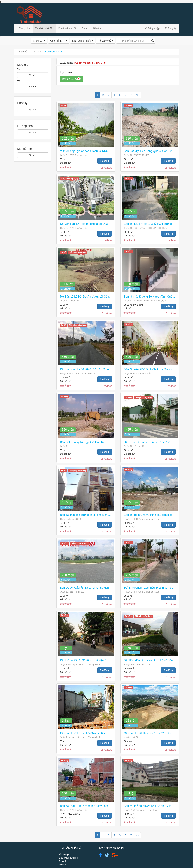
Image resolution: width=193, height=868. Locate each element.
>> (137, 95)
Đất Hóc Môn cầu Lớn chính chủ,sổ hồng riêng (153, 660)
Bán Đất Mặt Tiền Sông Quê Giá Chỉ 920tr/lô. (151, 151)
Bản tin (97, 28)
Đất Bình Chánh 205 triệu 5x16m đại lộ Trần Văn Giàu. (157, 588)
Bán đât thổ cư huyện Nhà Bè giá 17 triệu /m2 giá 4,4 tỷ (158, 806)
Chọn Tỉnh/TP (59, 41)
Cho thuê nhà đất (67, 28)
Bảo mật (63, 861)
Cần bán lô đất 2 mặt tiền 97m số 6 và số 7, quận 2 (91, 733)
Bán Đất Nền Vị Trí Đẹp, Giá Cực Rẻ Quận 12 (88, 442)
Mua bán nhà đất (44, 28)
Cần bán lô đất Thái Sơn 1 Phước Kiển (148, 733)
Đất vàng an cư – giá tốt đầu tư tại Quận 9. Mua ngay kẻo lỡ (97, 224)
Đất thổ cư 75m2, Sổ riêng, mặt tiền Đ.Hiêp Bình (90, 660)
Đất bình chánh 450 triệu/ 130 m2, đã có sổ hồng (90, 369)
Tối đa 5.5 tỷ (106, 41)
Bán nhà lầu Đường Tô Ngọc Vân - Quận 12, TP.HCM (157, 297)
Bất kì (33, 75)
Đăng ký (171, 28)
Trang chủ (25, 28)
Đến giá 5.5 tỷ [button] (71, 79)
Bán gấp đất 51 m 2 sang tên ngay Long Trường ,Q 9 (92, 806)
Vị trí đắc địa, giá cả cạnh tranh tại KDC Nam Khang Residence (98, 151)
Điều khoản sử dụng (68, 858)
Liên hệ (62, 865)
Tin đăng (105, 161)
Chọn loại (39, 41)
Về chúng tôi (65, 855)
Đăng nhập (152, 28)
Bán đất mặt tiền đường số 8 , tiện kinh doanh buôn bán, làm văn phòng (104, 515)
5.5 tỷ (33, 87)
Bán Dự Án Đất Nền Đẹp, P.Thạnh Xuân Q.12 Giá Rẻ (92, 588)
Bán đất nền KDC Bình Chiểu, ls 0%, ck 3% (150, 369)
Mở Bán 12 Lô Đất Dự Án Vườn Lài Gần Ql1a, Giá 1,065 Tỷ (96, 297)
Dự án (85, 28)
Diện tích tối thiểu (83, 41)
